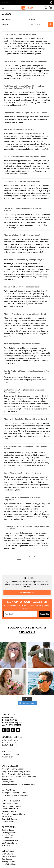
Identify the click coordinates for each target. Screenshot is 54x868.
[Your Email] (20, 614)
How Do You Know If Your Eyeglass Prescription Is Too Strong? (26, 372)
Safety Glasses (10, 766)
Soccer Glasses (8, 816)
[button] (46, 8)
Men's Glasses (7, 854)
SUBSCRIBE (44, 614)
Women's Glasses (9, 856)
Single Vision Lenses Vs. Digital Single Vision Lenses (25, 113)
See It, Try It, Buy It (9, 745)
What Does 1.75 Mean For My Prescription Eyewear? (25, 260)
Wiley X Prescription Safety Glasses (16, 771)
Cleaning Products (9, 833)
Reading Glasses (8, 862)
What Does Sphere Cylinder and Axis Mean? (22, 235)
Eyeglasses (8, 851)
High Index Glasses (9, 864)
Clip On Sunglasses (9, 843)
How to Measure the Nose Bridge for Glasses (22, 473)
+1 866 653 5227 (8, 3)
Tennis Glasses (8, 822)
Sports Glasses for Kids (11, 809)
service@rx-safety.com (12, 722)
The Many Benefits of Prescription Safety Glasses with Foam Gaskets (26, 528)
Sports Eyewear (11, 801)
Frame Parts (7, 845)
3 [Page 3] (29, 556)
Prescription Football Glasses (13, 814)
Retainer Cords (8, 830)
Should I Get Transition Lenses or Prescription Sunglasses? (23, 498)
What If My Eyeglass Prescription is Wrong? (22, 344)
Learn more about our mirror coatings (20, 34)
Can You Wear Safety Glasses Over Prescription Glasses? (23, 209)
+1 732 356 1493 (9, 720)
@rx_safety (27, 632)
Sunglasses (8, 790)
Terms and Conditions (11, 754)
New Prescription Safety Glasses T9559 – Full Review (25, 61)
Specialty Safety (8, 782)
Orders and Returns (10, 740)
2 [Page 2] (24, 556)
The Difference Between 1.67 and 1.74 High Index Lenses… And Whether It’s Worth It (24, 87)
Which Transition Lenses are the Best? (20, 130)
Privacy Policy (7, 757)
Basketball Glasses (9, 819)
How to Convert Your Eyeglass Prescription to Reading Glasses (26, 447)
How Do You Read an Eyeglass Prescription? (22, 287)
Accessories (9, 827)
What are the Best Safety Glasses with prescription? (25, 419)
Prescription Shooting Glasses (14, 793)
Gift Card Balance (9, 742)
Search (32, 19)
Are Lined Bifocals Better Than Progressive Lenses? (25, 157)
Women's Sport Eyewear (12, 806)
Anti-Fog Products (9, 835)
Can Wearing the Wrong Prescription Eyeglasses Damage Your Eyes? (24, 391)
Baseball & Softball (9, 811)
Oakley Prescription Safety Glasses (16, 774)
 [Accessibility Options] (51, 3)
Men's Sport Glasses (10, 804)
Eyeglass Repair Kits (10, 840)
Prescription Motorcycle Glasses (15, 795)
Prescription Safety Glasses (13, 769)
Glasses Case (7, 838)
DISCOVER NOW (27, 592)
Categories (6, 19)
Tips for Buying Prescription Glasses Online (22, 181)
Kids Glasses (7, 859)
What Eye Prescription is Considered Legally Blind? (25, 314)
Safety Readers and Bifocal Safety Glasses (19, 784)
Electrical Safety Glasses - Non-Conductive (19, 777)
